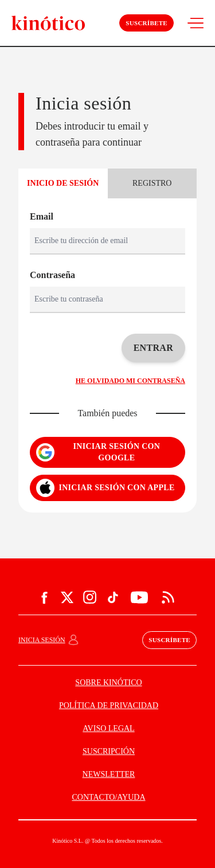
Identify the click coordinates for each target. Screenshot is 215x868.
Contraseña (52, 275)
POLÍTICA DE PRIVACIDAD (109, 705)
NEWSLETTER (109, 774)
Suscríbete (146, 23)
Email (42, 216)
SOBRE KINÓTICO (108, 683)
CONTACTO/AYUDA (108, 797)
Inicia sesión (42, 640)
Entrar (153, 348)
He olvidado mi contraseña (130, 381)
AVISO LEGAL (108, 728)
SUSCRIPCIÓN (109, 751)
